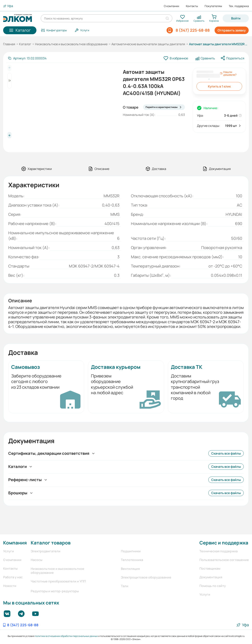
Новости (10, 586)
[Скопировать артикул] (27, 58)
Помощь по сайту (213, 586)
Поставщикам (210, 568)
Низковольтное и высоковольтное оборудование (71, 44)
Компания (15, 543)
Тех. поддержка (239, 6)
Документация (211, 577)
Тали (125, 586)
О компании (171, 6)
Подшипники (131, 551)
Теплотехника (132, 560)
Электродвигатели (46, 551)
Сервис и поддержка (224, 543)
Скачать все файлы (226, 453)
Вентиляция (130, 569)
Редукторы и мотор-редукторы (55, 591)
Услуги (9, 551)
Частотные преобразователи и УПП (58, 581)
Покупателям (213, 6)
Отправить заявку (232, 30)
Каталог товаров (51, 543)
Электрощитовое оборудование (146, 577)
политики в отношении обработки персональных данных (66, 636)
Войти (236, 18)
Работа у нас (13, 577)
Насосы (37, 560)
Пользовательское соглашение (224, 560)
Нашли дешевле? (228, 73)
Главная (9, 44)
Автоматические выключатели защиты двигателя (148, 44)
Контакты (192, 6)
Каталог (25, 44)
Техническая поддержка (219, 551)
